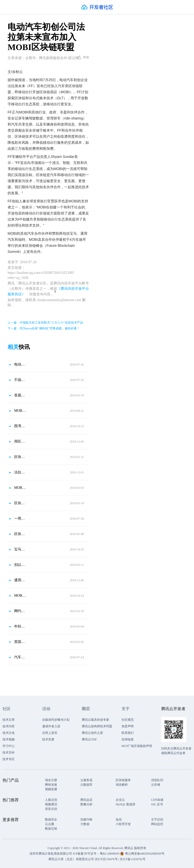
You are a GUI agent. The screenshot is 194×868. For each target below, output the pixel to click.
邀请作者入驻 (51, 726)
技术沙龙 (9, 733)
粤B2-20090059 (110, 854)
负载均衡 (86, 819)
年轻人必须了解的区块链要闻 (20, 626)
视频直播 (51, 789)
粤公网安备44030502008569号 (145, 854)
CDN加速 (157, 800)
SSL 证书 (157, 804)
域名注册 (51, 780)
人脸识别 (51, 800)
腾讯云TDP (89, 739)
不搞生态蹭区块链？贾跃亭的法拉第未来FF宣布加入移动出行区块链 (20, 380)
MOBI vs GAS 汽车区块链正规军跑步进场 (20, 488)
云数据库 (86, 785)
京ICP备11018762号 (133, 859)
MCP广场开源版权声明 (137, 746)
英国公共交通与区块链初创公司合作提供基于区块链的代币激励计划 (20, 642)
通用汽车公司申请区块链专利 (20, 580)
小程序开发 (123, 824)
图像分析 (86, 804)
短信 (119, 819)
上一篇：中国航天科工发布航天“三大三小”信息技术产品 (45, 323)
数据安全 (51, 819)
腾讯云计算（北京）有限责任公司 (71, 859)
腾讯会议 (86, 800)
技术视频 (9, 739)
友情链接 (128, 739)
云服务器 (86, 780)
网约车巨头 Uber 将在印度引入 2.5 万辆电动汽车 (20, 611)
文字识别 (157, 819)
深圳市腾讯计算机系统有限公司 (51, 854)
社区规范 (128, 720)
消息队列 (157, 780)
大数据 (85, 824)
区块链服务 (123, 780)
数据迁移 (51, 829)
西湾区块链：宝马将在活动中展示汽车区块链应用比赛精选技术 (20, 426)
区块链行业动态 (20, 534)
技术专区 (9, 759)
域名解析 (122, 785)
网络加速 (51, 785)
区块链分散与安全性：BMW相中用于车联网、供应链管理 (20, 457)
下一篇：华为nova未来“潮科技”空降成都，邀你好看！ (44, 328)
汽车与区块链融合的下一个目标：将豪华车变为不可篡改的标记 (20, 657)
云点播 (50, 824)
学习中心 (9, 746)
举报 (83, 57)
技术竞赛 (48, 739)
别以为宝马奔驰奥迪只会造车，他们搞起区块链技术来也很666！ (20, 565)
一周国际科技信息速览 (20, 519)
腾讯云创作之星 (92, 733)
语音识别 (51, 809)
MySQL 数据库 (126, 804)
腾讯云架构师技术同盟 (97, 726)
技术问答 (9, 726)
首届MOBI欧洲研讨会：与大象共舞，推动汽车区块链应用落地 (20, 395)
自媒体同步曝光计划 (56, 720)
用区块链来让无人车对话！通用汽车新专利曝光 (20, 441)
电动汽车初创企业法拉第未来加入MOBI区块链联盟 (20, 364)
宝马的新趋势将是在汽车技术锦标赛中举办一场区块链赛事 (20, 549)
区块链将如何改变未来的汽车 (20, 503)
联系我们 (128, 733)
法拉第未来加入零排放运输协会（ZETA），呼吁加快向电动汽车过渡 (20, 472)
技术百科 (9, 753)
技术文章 (9, 720)
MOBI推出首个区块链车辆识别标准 (20, 411)
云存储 (156, 785)
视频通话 (51, 804)
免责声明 (128, 726)
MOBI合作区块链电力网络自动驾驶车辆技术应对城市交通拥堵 (20, 596)
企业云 (120, 800)
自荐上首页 (50, 733)
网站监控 (157, 824)
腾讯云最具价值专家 (95, 720)
